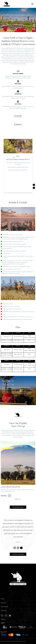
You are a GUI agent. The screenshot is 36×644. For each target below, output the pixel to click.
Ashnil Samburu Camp (23, 175)
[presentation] (34, 185)
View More (6, 502)
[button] (16, 505)
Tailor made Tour (15, 398)
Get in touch (18, 116)
